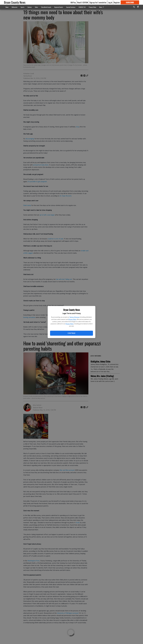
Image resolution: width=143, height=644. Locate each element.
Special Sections (71, 7)
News (7, 7)
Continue (71, 333)
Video (36, 7)
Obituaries (14, 7)
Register (117, 2)
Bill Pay (73, 2)
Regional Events (59, 7)
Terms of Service (74, 317)
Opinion (30, 7)
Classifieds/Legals (46, 7)
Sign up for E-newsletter (98, 2)
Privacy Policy (72, 319)
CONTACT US (82, 7)
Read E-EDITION (83, 2)
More (102, 7)
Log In (110, 2)
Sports (22, 7)
